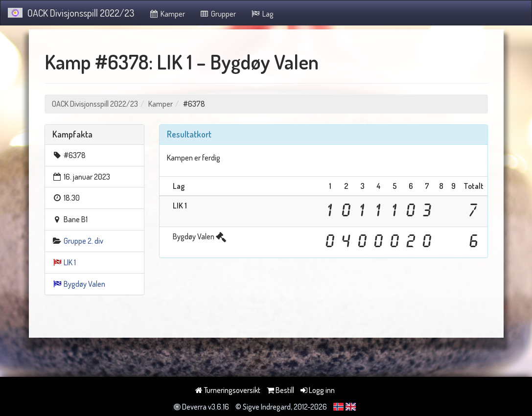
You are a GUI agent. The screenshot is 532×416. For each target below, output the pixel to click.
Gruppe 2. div (83, 241)
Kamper (167, 14)
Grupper (218, 14)
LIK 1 (70, 262)
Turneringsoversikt (228, 390)
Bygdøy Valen (84, 284)
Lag (262, 14)
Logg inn (318, 390)
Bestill (280, 390)
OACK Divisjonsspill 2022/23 (71, 13)
